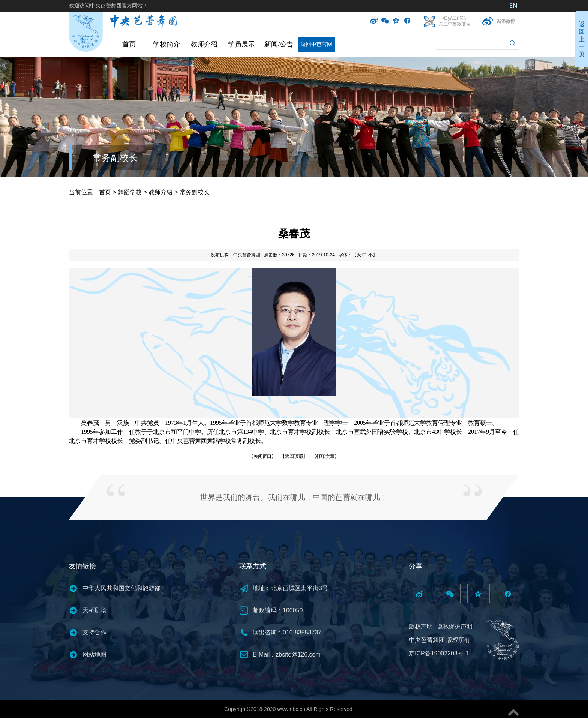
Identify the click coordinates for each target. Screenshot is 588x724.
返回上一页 (582, 39)
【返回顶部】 (294, 456)
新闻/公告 (279, 44)
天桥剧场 (94, 610)
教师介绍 (204, 44)
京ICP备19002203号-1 (439, 653)
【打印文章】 (325, 456)
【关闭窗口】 (262, 456)
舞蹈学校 (130, 192)
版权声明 (421, 626)
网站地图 (94, 654)
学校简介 (166, 44)
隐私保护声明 (454, 626)
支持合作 (94, 632)
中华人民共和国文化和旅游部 (121, 588)
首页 (129, 44)
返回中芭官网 (316, 44)
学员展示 (241, 44)
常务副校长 (115, 158)
